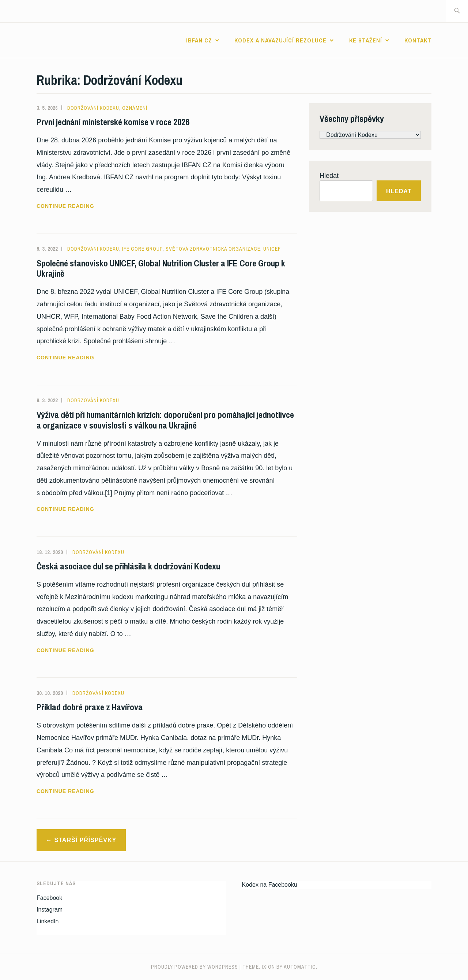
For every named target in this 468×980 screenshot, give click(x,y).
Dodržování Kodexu (93, 108)
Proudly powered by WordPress (195, 967)
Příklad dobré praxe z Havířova (90, 707)
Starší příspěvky (86, 840)
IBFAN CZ (199, 40)
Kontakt (418, 40)
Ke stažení (366, 40)
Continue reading (85, 206)
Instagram (50, 910)
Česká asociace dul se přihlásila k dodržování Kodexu (128, 566)
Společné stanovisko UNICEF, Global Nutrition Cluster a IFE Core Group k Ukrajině (161, 268)
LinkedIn (48, 921)
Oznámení (135, 108)
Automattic (300, 967)
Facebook (49, 898)
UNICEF (272, 249)
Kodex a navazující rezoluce (280, 40)
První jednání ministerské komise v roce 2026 (113, 122)
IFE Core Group (142, 249)
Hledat (329, 176)
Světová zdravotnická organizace (213, 249)
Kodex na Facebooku (270, 885)
